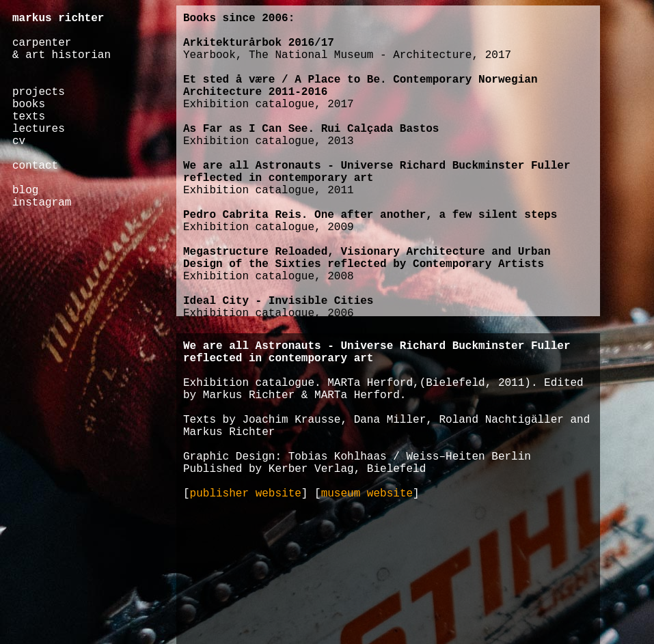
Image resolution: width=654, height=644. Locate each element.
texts (29, 117)
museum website (367, 494)
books (29, 104)
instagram (42, 203)
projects (39, 92)
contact (35, 166)
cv (19, 141)
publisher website (246, 494)
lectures (39, 129)
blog (25, 191)
